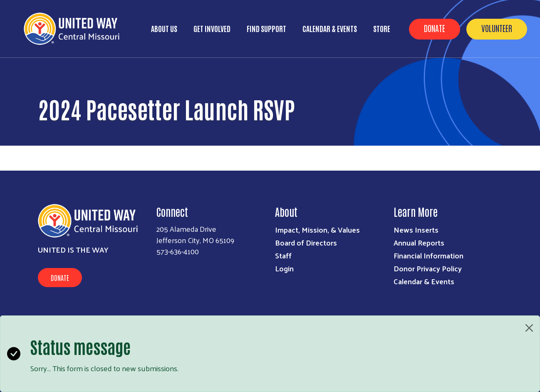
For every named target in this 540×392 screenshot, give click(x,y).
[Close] (529, 328)
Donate (435, 28)
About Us (164, 28)
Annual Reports (419, 242)
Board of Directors (306, 242)
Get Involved (212, 28)
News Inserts (416, 229)
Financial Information (429, 255)
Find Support (266, 28)
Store (382, 28)
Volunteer (497, 28)
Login (284, 268)
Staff (283, 255)
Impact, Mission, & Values (317, 229)
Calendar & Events (330, 28)
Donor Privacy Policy (428, 268)
